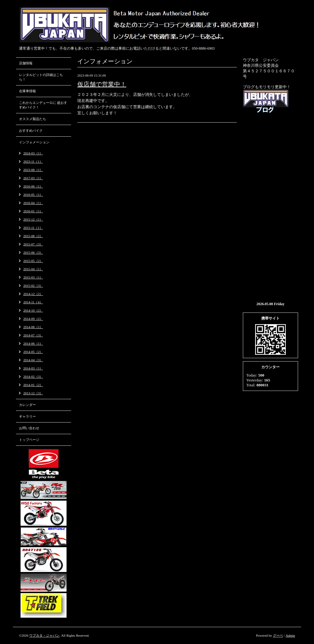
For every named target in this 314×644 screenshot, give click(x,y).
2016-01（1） (33, 211)
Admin (290, 635)
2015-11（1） (33, 228)
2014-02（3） (33, 377)
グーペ (278, 635)
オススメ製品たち (33, 119)
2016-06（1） (33, 186)
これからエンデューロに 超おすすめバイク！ (43, 105)
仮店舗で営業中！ (102, 84)
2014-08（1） (33, 327)
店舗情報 (26, 63)
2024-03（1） (33, 153)
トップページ (29, 440)
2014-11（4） (33, 302)
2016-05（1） (33, 195)
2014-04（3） (33, 360)
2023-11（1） (33, 161)
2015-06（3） (33, 252)
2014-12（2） (33, 294)
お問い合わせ (29, 428)
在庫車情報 (27, 91)
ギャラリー (27, 416)
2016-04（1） (33, 203)
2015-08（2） (33, 236)
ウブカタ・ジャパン (44, 635)
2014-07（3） (33, 335)
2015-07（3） (33, 244)
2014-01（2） (33, 385)
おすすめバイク (31, 131)
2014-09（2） (33, 319)
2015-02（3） (33, 286)
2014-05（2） (33, 352)
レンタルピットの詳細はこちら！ (41, 77)
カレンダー (27, 405)
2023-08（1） (33, 170)
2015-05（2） (33, 261)
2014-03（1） (33, 368)
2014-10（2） (33, 310)
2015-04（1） (33, 269)
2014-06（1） (33, 343)
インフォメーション (34, 142)
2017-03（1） (33, 178)
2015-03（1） (33, 277)
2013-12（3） (33, 393)
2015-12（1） (33, 219)
